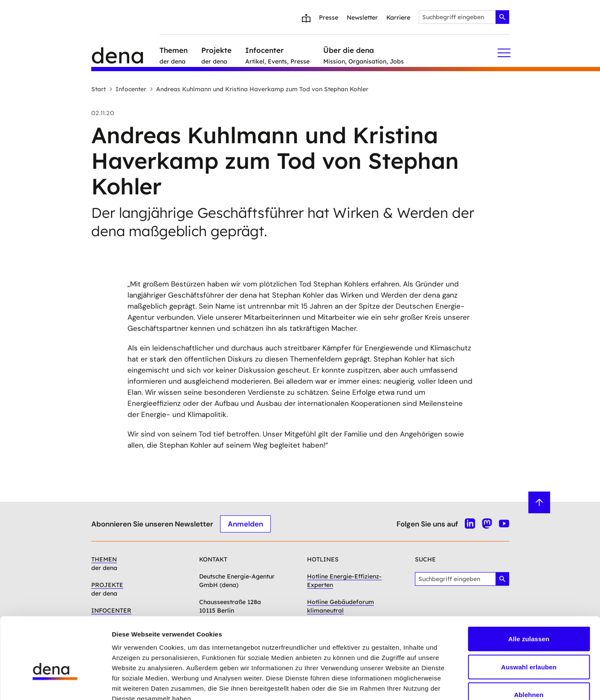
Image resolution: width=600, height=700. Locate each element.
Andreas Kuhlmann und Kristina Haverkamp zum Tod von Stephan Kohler (259, 89)
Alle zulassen (529, 588)
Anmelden (245, 524)
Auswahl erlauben (529, 616)
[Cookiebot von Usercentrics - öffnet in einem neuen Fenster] (55, 683)
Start (99, 89)
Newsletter (362, 17)
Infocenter (128, 89)
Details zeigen (454, 683)
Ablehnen (529, 644)
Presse (329, 17)
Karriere (398, 17)
